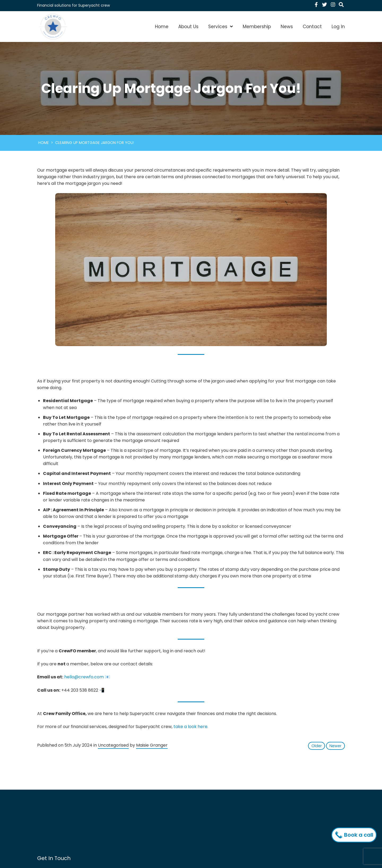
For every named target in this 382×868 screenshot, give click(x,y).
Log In (338, 27)
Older (317, 746)
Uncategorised (113, 745)
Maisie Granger (152, 745)
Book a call (355, 835)
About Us (188, 27)
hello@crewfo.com (84, 677)
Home (162, 27)
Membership (257, 27)
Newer (335, 746)
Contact (312, 27)
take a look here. (191, 727)
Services (218, 27)
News (287, 27)
